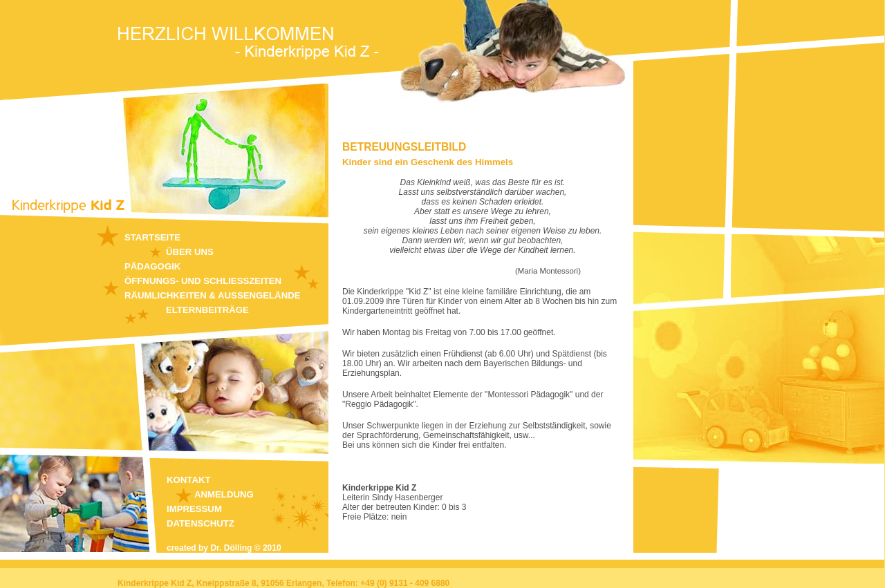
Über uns (190, 252)
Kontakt (188, 480)
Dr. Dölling (231, 548)
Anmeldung (224, 494)
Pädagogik (152, 266)
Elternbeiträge (207, 310)
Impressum (194, 509)
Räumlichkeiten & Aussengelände (212, 295)
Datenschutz (201, 523)
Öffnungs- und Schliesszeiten (203, 281)
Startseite (152, 237)
